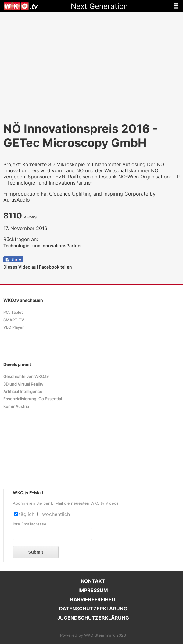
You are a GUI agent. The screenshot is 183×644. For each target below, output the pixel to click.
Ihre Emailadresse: (30, 524)
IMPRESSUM (93, 590)
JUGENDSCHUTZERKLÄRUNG (93, 618)
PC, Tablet (13, 312)
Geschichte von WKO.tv (26, 377)
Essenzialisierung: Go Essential (33, 399)
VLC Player (14, 327)
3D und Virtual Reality (23, 384)
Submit (36, 552)
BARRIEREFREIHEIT (93, 599)
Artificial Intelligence (23, 392)
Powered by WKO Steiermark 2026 (93, 635)
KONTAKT (93, 581)
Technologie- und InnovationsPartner (43, 245)
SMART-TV (14, 320)
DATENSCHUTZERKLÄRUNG (93, 609)
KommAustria (16, 406)
